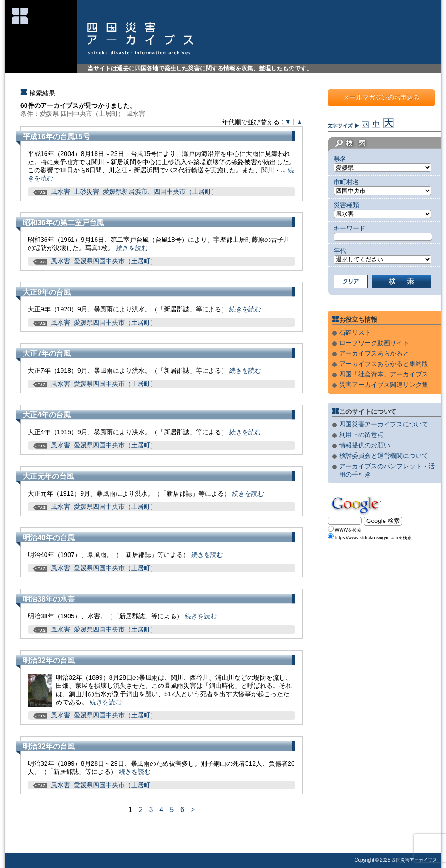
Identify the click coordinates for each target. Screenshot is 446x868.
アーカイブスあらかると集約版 (384, 364)
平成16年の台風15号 (56, 137)
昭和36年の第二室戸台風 (63, 223)
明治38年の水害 (49, 599)
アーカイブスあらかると (374, 353)
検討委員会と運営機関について (384, 456)
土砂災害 (86, 191)
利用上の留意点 (361, 435)
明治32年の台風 (49, 660)
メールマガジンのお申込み (381, 97)
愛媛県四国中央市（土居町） (115, 261)
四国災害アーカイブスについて (384, 424)
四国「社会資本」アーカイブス (384, 374)
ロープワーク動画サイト (374, 343)
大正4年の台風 (47, 415)
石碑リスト (355, 332)
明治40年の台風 (49, 538)
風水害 (61, 191)
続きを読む (132, 248)
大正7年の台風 (47, 354)
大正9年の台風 (47, 292)
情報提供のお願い (365, 445)
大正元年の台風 (48, 476)
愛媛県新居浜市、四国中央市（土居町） (160, 191)
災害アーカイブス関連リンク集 (384, 385)
